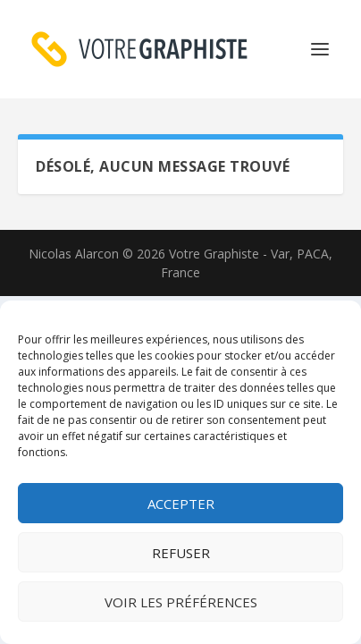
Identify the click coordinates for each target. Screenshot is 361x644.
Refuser (181, 553)
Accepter (181, 504)
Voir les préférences (181, 602)
